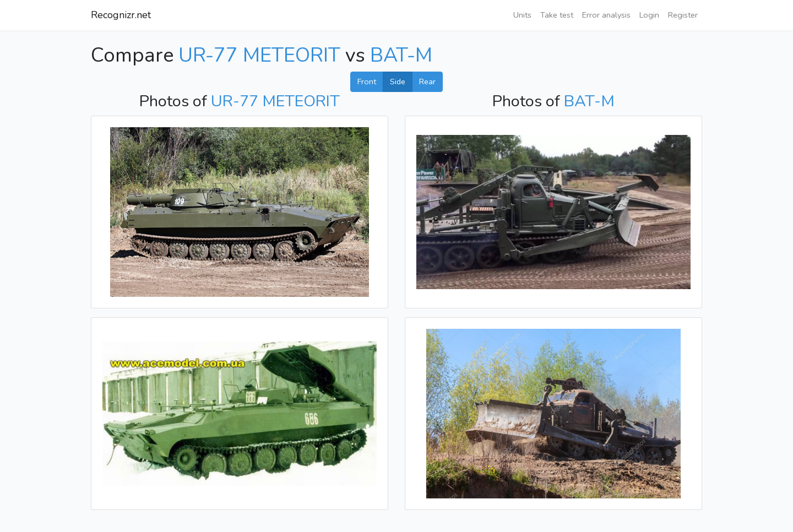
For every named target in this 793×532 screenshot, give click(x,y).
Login (649, 15)
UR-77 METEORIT (259, 55)
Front (367, 82)
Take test (557, 15)
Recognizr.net (121, 15)
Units (522, 15)
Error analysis (606, 15)
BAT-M (401, 55)
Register (683, 15)
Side (398, 82)
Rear (427, 82)
